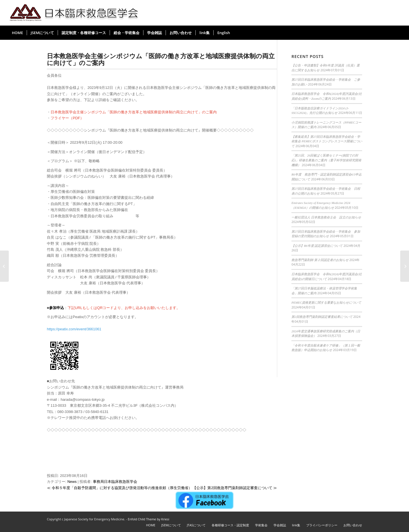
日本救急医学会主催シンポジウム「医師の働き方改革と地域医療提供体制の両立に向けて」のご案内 (161, 59)
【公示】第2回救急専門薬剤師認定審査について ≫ (235, 488)
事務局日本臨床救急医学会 (115, 482)
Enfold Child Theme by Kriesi (149, 519)
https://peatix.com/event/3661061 (74, 329)
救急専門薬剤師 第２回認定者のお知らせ (320, 260)
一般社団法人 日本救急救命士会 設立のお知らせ (326, 217)
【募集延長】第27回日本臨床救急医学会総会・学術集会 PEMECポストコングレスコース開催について (327, 141)
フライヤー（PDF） (67, 118)
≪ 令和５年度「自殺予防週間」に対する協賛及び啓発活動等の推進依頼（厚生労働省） (119, 488)
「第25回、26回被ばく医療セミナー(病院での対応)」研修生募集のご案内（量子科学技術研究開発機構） (326, 160)
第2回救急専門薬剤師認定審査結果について (322, 317)
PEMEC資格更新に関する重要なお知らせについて (326, 302)
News (72, 482)
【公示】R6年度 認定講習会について (317, 246)
